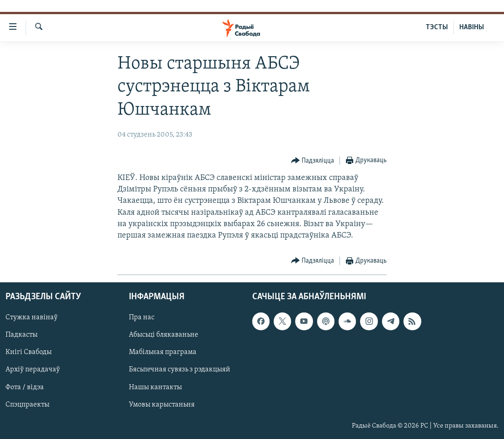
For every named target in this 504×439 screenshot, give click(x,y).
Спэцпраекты (27, 405)
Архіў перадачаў (33, 370)
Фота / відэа (25, 387)
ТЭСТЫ (437, 27)
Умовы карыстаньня (162, 405)
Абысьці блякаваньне (164, 335)
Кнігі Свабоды (29, 353)
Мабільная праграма (163, 353)
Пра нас (142, 318)
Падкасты (21, 335)
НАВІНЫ (472, 27)
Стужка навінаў (32, 318)
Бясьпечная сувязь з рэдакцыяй (180, 370)
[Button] (313, 161)
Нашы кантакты (155, 387)
